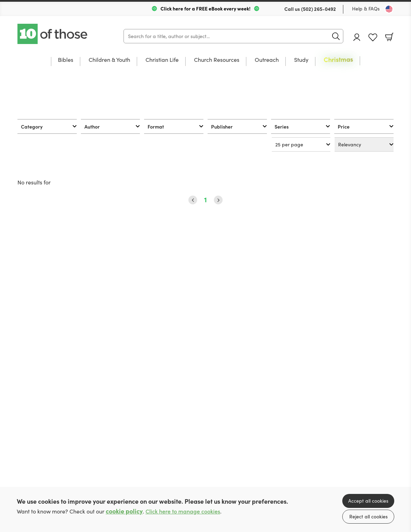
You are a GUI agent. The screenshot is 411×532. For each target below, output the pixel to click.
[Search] (233, 36)
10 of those (53, 34)
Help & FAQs (366, 9)
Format (156, 126)
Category (32, 126)
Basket (389, 37)
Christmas (338, 60)
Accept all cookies (368, 501)
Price (344, 126)
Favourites (373, 38)
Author (92, 126)
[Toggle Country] (389, 9)
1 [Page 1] (205, 200)
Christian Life (162, 60)
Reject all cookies (368, 516)
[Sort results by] (364, 144)
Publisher (222, 126)
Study (301, 60)
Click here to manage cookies (183, 511)
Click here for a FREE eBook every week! (205, 8)
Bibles (66, 60)
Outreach (267, 60)
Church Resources (217, 60)
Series (282, 126)
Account (357, 37)
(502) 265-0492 (319, 9)
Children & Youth (109, 60)
